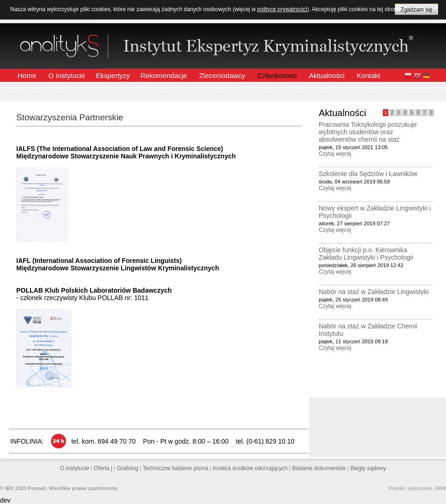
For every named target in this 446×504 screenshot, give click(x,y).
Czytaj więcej (335, 154)
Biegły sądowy (368, 468)
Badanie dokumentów (320, 468)
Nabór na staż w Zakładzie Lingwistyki (374, 292)
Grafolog (128, 468)
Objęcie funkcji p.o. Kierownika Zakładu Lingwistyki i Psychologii (366, 254)
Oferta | (104, 468)
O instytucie (75, 468)
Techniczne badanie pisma (176, 468)
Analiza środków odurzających (251, 468)
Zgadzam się (416, 10)
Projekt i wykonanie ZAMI (417, 488)
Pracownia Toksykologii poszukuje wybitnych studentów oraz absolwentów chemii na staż (368, 132)
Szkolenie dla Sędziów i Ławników (368, 174)
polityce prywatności (282, 9)
